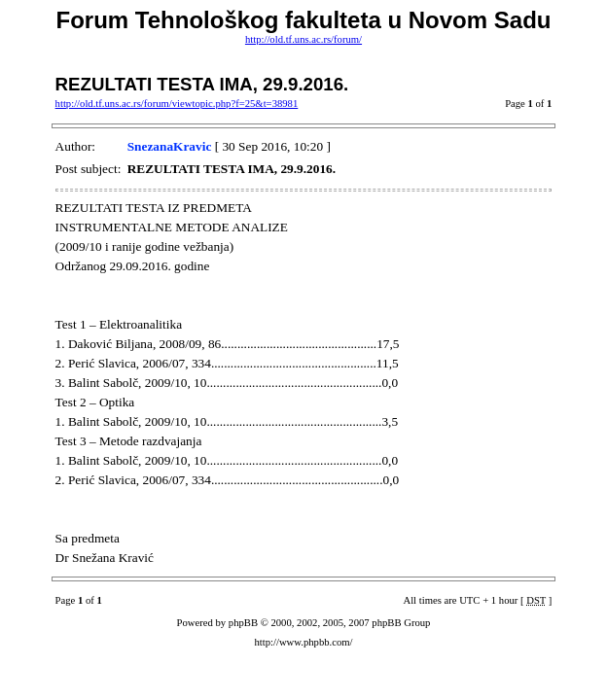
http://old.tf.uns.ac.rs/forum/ (303, 39)
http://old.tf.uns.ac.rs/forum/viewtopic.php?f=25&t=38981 (177, 104)
